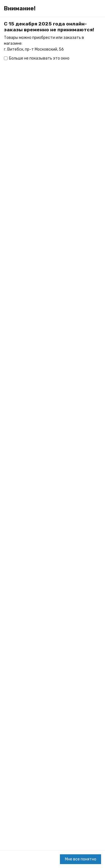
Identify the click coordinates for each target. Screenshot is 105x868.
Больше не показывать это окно (39, 58)
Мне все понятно (81, 859)
